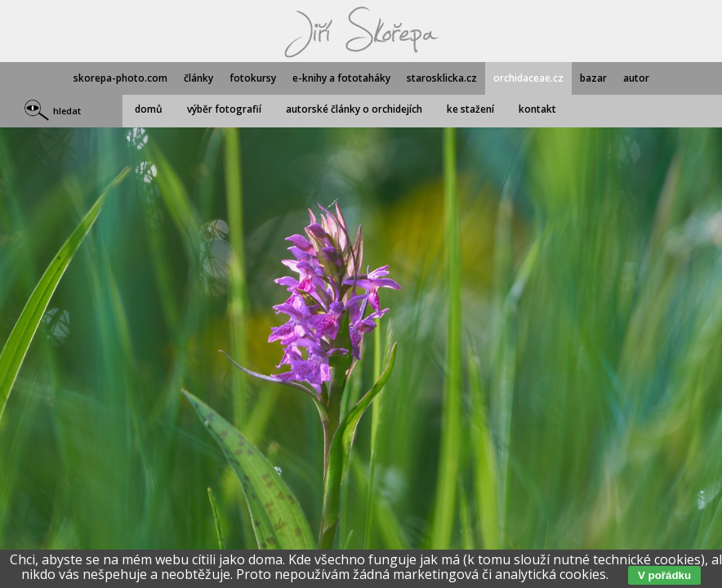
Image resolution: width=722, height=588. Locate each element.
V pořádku (664, 575)
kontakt (537, 109)
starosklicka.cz (442, 78)
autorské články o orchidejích (354, 109)
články (198, 78)
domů (149, 109)
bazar (593, 78)
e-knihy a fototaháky (341, 78)
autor (636, 78)
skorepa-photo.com (120, 78)
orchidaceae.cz (528, 78)
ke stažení (470, 109)
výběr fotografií (224, 109)
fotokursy (253, 78)
